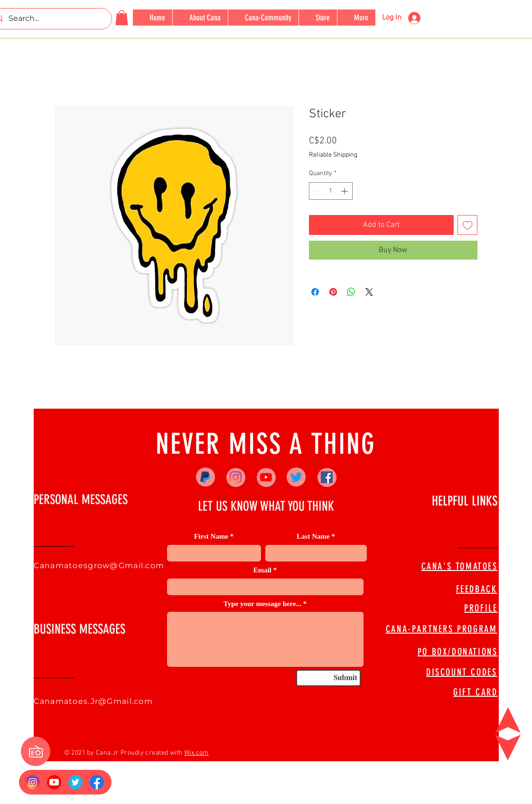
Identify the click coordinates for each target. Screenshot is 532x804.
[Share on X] (369, 292)
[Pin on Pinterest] (333, 292)
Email (262, 570)
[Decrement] (316, 191)
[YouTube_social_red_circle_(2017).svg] (54, 782)
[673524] (75, 782)
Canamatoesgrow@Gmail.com (99, 566)
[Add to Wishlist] (467, 225)
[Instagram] (236, 477)
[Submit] (328, 678)
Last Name (313, 537)
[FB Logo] (97, 782)
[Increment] (345, 191)
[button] (122, 18)
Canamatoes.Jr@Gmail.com (93, 701)
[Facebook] (327, 477)
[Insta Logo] (33, 782)
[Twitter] (296, 477)
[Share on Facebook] (315, 292)
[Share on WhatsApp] (351, 292)
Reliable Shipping (333, 155)
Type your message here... (262, 604)
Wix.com (196, 753)
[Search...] (50, 19)
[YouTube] (266, 477)
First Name (211, 537)
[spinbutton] (331, 191)
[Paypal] (205, 477)
